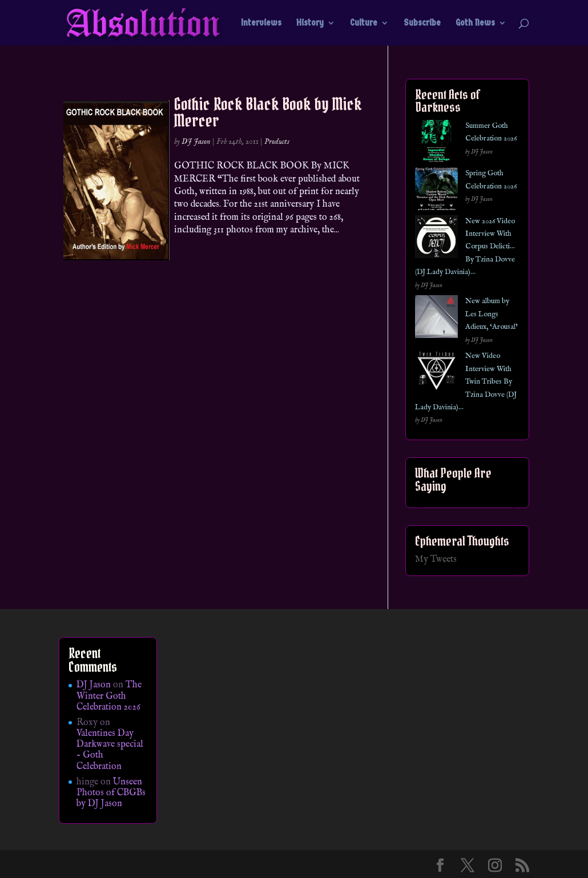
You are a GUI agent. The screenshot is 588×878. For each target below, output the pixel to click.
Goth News (475, 23)
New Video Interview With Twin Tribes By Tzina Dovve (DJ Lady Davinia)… (466, 382)
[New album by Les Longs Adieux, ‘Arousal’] (436, 319)
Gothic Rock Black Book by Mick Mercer (268, 112)
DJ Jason (196, 142)
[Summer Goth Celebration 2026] (436, 144)
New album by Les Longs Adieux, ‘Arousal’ (492, 314)
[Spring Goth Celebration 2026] (436, 191)
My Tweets (436, 559)
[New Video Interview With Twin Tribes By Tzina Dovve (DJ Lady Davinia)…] (436, 374)
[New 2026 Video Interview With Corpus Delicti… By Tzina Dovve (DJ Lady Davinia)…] (436, 239)
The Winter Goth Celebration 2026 (109, 696)
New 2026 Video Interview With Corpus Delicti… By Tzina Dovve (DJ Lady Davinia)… (465, 247)
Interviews (261, 23)
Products (277, 142)
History (310, 23)
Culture (364, 23)
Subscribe (422, 23)
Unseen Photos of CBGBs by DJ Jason (111, 793)
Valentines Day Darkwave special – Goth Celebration (110, 750)
